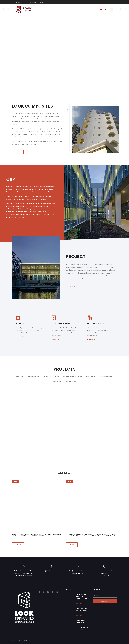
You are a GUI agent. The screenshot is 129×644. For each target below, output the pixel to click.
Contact (94, 9)
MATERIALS (12, 225)
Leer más (19, 337)
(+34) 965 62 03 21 (18, 2)
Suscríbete (105, 601)
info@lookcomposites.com (38, 2)
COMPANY (18, 152)
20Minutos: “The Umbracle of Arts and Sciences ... (82, 611)
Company (58, 9)
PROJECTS (72, 287)
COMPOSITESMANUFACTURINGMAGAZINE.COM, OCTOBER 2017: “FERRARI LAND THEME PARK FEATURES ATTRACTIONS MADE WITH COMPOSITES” (91, 535)
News (86, 9)
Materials (68, 9)
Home (50, 9)
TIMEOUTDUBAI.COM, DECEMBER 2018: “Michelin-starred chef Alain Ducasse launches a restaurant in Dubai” (37, 535)
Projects (78, 9)
